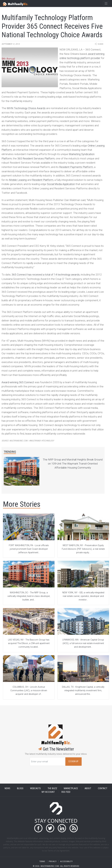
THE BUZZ (52, 788)
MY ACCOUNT (48, 792)
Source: (28, 441)
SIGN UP (74, 761)
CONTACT (103, 788)
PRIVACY (53, 861)
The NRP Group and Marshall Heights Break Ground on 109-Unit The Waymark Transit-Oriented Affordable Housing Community (73, 464)
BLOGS (20, 788)
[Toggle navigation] (106, 4)
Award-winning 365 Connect (18, 382)
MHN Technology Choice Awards (26, 108)
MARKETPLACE (71, 788)
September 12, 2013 (11, 44)
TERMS (42, 861)
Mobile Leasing (18, 180)
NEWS (7, 788)
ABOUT (88, 788)
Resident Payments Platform (76, 167)
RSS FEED (66, 792)
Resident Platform (43, 180)
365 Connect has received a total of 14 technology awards (46, 275)
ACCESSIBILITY (66, 861)
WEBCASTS (35, 788)
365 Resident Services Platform (36, 158)
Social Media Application (61, 184)
